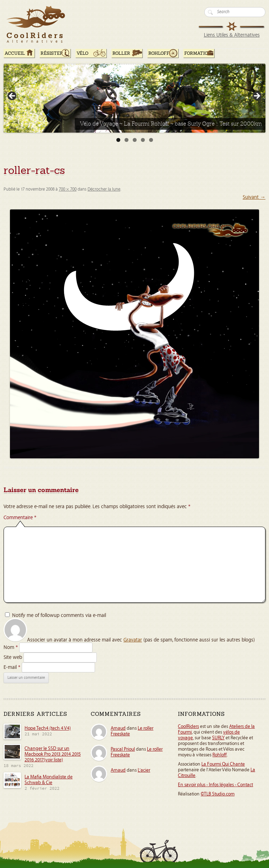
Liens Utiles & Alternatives (232, 35)
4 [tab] (143, 140)
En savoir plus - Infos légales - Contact (215, 785)
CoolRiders (188, 726)
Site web (13, 657)
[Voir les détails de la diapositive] (134, 98)
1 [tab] (118, 140)
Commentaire (20, 518)
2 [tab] (126, 140)
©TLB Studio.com (218, 794)
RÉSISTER (52, 53)
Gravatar (133, 640)
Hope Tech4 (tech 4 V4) (48, 728)
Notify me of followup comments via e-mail (59, 615)
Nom (11, 647)
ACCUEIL (15, 53)
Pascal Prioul (123, 749)
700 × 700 (68, 189)
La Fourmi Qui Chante (223, 764)
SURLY (218, 738)
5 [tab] (151, 140)
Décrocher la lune (104, 189)
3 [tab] (135, 140)
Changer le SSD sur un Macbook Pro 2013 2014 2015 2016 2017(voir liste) (53, 754)
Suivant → (254, 197)
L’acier (144, 770)
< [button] (12, 96)
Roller (121, 53)
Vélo (83, 53)
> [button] (257, 96)
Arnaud (118, 728)
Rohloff (159, 53)
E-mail (12, 667)
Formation (198, 53)
